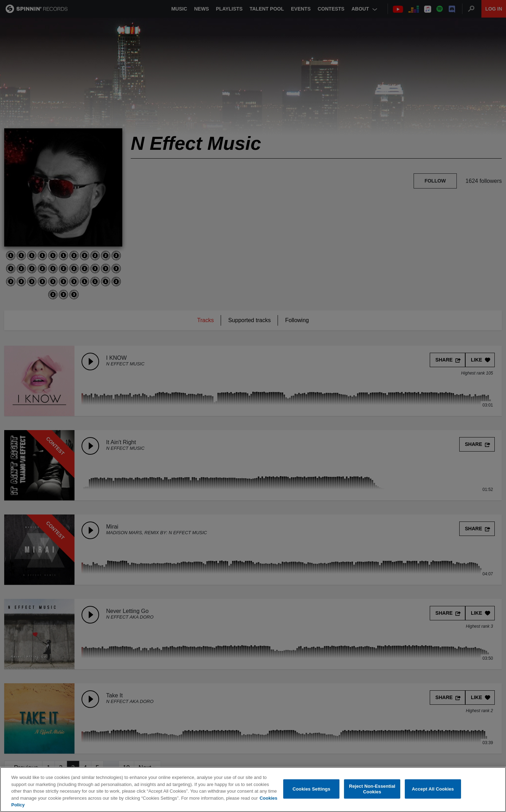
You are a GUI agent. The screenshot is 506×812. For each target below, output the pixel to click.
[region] (253, 789)
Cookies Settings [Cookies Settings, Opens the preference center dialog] (312, 789)
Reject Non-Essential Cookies (372, 789)
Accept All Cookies (433, 789)
